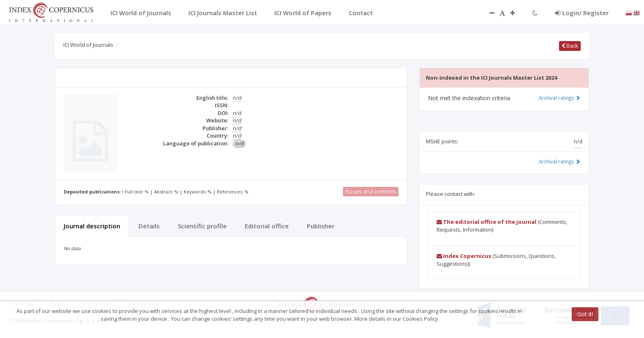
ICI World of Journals (88, 45)
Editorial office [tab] (267, 226)
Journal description (92, 226)
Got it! (585, 314)
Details (149, 226)
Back (570, 46)
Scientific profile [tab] (202, 226)
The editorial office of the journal (486, 222)
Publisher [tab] (321, 226)
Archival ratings (560, 98)
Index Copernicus (464, 256)
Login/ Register (582, 13)
